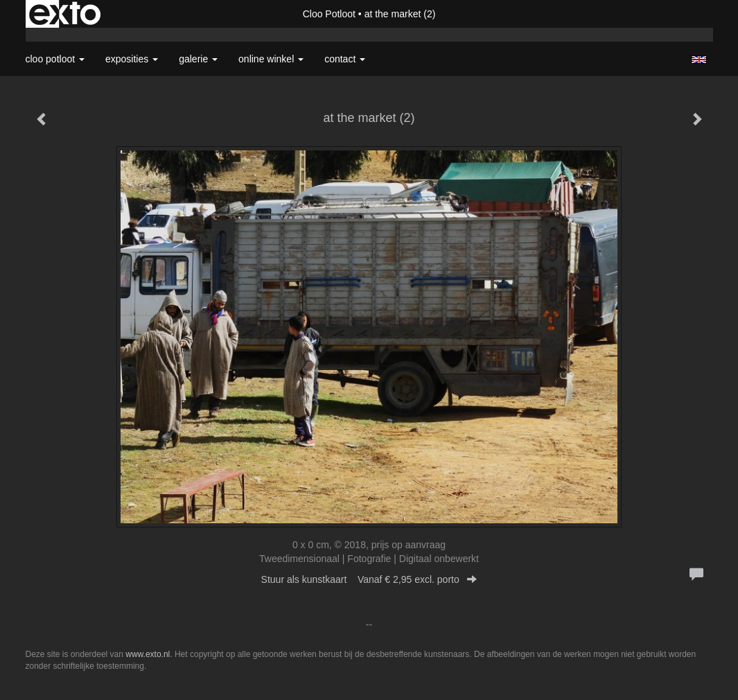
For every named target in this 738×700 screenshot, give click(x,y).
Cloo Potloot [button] (55, 59)
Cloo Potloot (329, 14)
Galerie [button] (198, 59)
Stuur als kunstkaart (369, 579)
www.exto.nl (148, 654)
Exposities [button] (132, 59)
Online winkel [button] (271, 59)
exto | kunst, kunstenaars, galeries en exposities (65, 14)
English (699, 60)
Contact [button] (345, 59)
